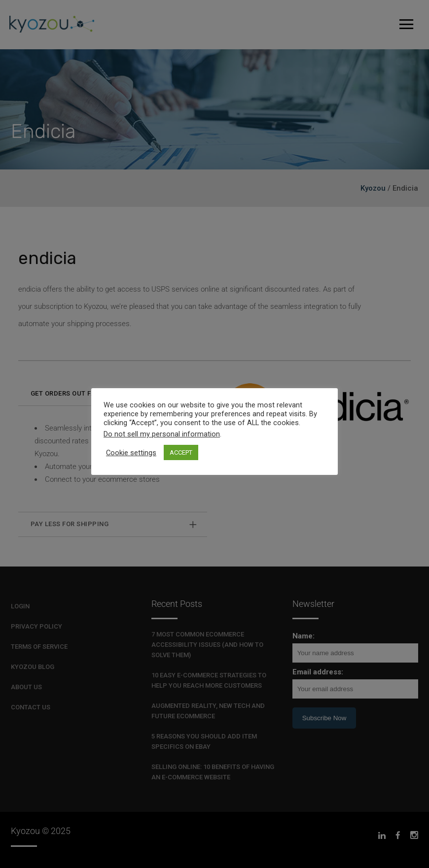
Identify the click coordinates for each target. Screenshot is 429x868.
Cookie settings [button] (131, 453)
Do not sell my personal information (162, 434)
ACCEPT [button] (181, 452)
